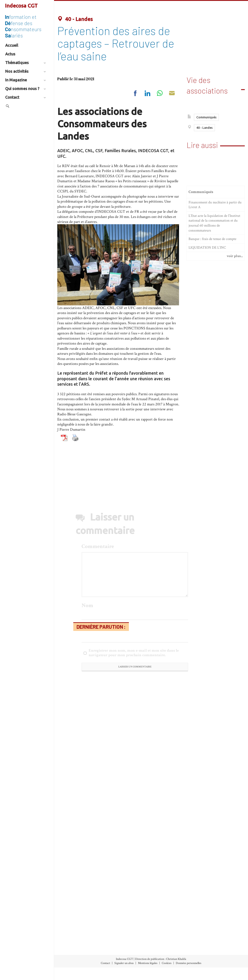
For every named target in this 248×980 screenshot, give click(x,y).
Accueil (12, 45)
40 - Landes (75, 19)
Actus (10, 54)
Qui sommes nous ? (26, 89)
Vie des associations (207, 83)
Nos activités (26, 71)
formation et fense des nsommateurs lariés (23, 26)
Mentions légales (148, 963)
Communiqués (206, 118)
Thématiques (26, 63)
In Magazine (26, 80)
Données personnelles (189, 963)
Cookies (167, 963)
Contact (26, 97)
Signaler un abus (124, 963)
